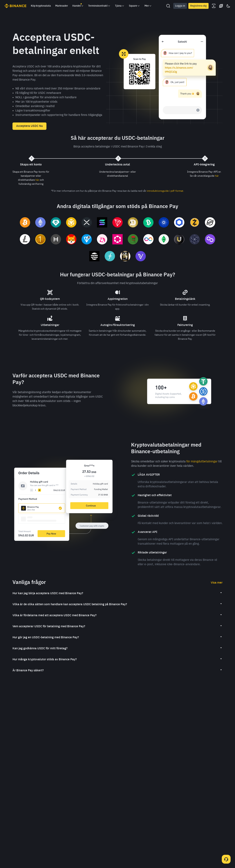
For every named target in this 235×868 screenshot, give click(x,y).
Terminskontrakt (99, 6)
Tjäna (120, 6)
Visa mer (217, 583)
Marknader (62, 6)
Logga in (180, 6)
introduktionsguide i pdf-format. (165, 191)
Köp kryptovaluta (41, 6)
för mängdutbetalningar (202, 462)
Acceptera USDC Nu (29, 126)
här (37, 180)
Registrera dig (198, 6)
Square (134, 6)
